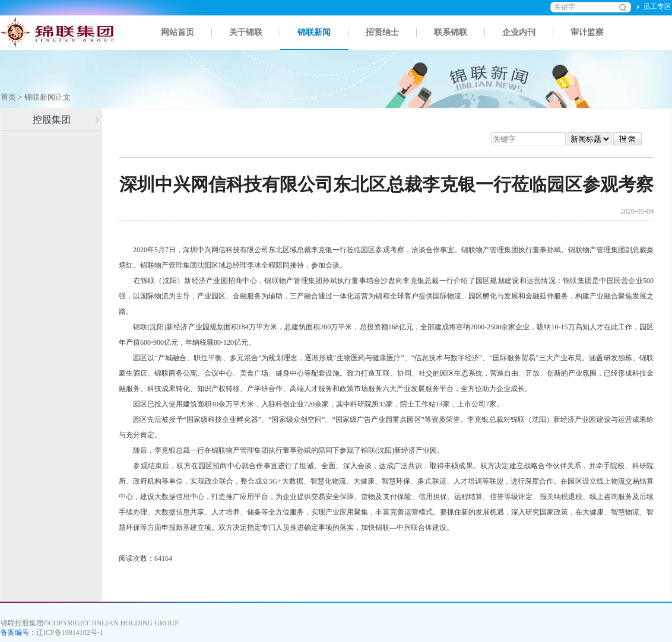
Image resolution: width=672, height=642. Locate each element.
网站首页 (177, 33)
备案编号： (52, 633)
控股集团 (52, 120)
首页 (8, 97)
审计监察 (587, 33)
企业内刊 (519, 33)
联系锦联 (451, 33)
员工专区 (657, 7)
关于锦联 (246, 33)
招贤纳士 (382, 33)
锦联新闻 (314, 33)
